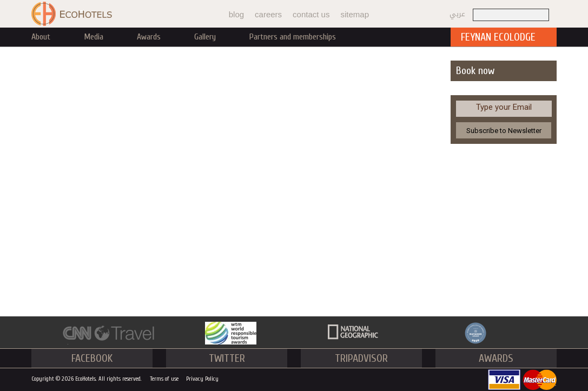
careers (268, 14)
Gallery (205, 37)
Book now (475, 71)
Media (94, 37)
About (41, 37)
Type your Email (504, 107)
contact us (311, 14)
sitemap (355, 14)
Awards (149, 37)
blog (236, 14)
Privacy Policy (202, 379)
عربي (457, 14)
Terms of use (164, 379)
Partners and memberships (293, 37)
